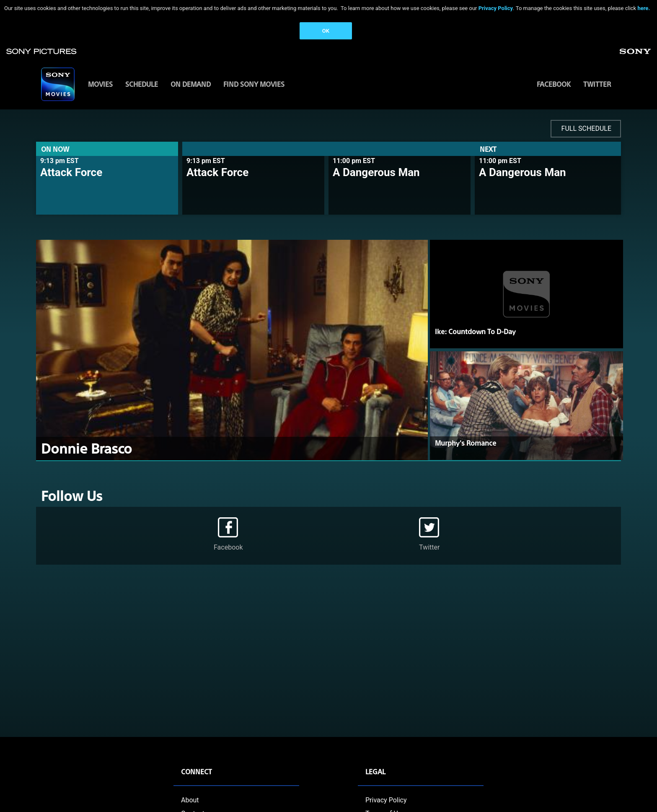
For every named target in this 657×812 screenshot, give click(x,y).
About (190, 800)
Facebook (554, 84)
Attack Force (71, 172)
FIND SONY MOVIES (254, 84)
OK (326, 31)
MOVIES (100, 84)
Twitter (597, 84)
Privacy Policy (496, 8)
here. (644, 8)
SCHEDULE (142, 84)
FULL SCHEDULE (586, 128)
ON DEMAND (191, 84)
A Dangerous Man (376, 172)
